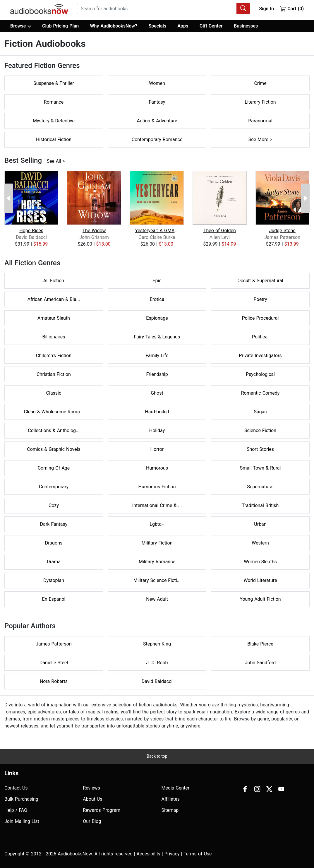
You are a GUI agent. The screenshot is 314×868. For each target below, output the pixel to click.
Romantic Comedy (260, 393)
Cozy (54, 505)
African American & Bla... (54, 299)
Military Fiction (157, 543)
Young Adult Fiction (260, 599)
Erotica (157, 299)
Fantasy (157, 102)
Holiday (157, 430)
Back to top (157, 756)
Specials (157, 26)
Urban (260, 524)
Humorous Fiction (157, 487)
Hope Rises (31, 231)
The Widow (94, 231)
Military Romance (157, 562)
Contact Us (16, 788)
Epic (157, 281)
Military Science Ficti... (157, 580)
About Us (92, 799)
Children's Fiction (54, 356)
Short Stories (260, 449)
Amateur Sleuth (54, 318)
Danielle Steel (54, 663)
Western (260, 543)
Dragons (54, 543)
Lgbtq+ (157, 524)
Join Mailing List (22, 821)
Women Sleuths (260, 562)
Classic (54, 393)
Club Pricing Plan (60, 26)
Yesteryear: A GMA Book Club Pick (157, 231)
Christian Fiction (54, 374)
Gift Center (211, 26)
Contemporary (54, 487)
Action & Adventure (157, 121)
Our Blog (92, 821)
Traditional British (260, 505)
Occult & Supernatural (260, 281)
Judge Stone (282, 231)
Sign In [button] (266, 9)
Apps (183, 26)
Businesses (246, 26)
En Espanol (54, 599)
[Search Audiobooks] (243, 8)
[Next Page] (305, 198)
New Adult (157, 599)
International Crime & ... (157, 505)
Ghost (157, 393)
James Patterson (54, 644)
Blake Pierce (260, 644)
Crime (260, 83)
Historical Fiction (54, 139)
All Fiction (54, 281)
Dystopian (54, 580)
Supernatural (260, 487)
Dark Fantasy (54, 524)
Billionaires (54, 337)
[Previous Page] (9, 198)
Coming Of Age (54, 468)
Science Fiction (260, 430)
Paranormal (260, 121)
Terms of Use (198, 854)
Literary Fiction (260, 102)
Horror (157, 449)
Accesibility (149, 854)
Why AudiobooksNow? (114, 26)
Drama (54, 562)
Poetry (260, 299)
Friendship (157, 374)
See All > (56, 161)
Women (157, 83)
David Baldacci (157, 681)
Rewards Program (102, 810)
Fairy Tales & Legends (157, 337)
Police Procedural (260, 318)
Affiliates (171, 799)
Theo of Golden (220, 231)
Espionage (157, 318)
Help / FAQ (16, 810)
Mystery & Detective (54, 121)
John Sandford (260, 663)
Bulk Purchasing (21, 799)
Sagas (260, 412)
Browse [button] (21, 26)
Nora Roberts (54, 681)
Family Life (157, 356)
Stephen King (157, 644)
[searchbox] (157, 8)
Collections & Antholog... (54, 430)
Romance (54, 102)
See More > (260, 139)
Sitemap (170, 810)
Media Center (176, 788)
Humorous (157, 468)
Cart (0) (292, 8)
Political (260, 337)
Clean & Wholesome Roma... (54, 412)
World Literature (260, 580)
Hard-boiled (157, 412)
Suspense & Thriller (54, 83)
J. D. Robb (157, 663)
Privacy (172, 854)
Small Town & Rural (260, 468)
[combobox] (163, 8)
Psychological (260, 374)
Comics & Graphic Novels (54, 449)
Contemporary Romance (157, 139)
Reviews (91, 788)
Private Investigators (260, 356)
